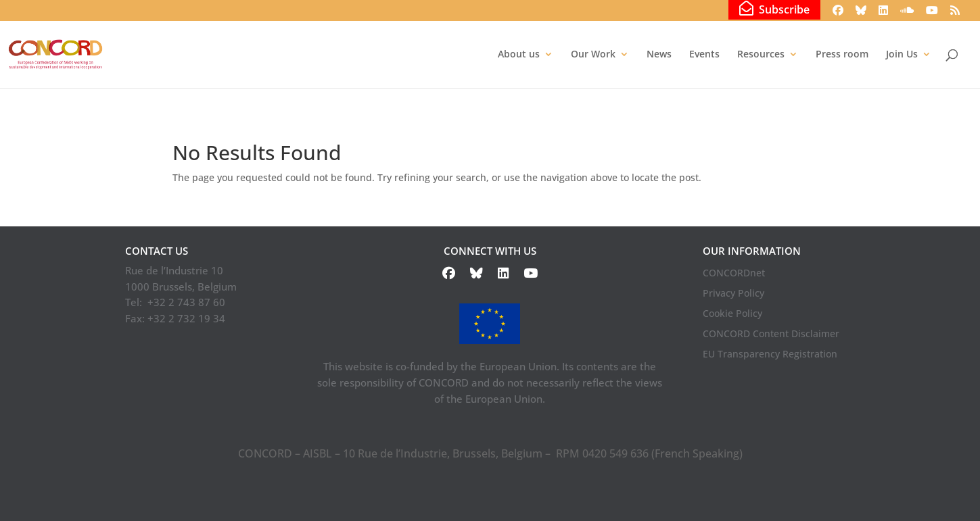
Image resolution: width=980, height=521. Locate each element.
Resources (761, 55)
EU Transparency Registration (770, 355)
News (659, 55)
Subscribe (774, 9)
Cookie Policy (732, 314)
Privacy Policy (733, 294)
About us (519, 55)
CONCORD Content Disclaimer (771, 334)
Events (704, 55)
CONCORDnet (734, 274)
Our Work (593, 55)
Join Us (902, 55)
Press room (842, 55)
